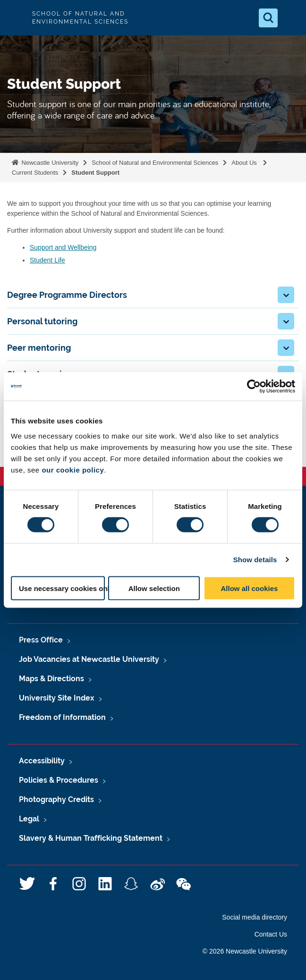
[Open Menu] (291, 18)
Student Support (96, 173)
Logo (15, 18)
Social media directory (255, 917)
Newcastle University (49, 163)
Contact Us (271, 934)
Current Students (35, 173)
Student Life (47, 260)
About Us (245, 163)
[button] (286, 295)
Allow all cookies (249, 588)
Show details (255, 560)
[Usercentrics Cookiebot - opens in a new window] (254, 387)
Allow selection (154, 588)
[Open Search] (268, 18)
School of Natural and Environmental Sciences (155, 163)
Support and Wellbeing (63, 247)
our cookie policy (73, 469)
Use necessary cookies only (62, 588)
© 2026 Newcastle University (245, 951)
